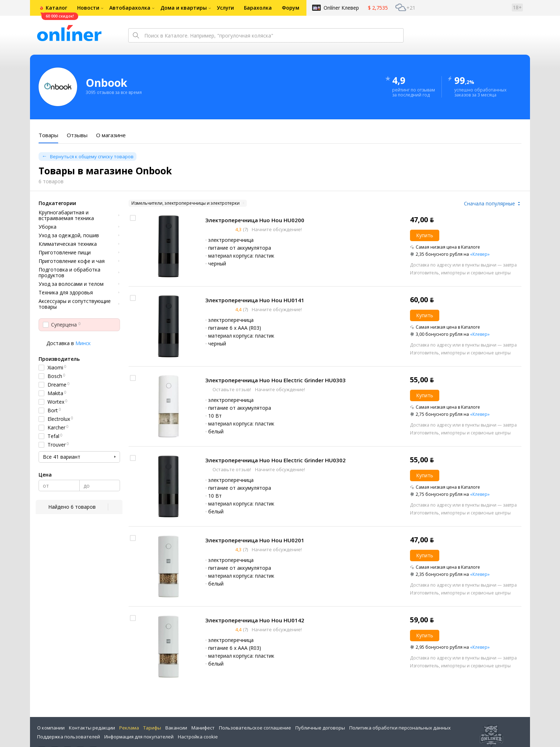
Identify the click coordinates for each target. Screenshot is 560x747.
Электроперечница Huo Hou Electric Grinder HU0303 (276, 380)
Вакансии (176, 728)
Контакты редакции (92, 728)
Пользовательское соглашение (255, 728)
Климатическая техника (68, 244)
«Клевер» (480, 254)
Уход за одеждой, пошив (69, 235)
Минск (83, 343)
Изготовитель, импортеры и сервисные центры (460, 273)
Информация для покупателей (139, 737)
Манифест (203, 728)
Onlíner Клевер (341, 8)
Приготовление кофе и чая (72, 261)
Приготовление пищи (65, 253)
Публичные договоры (320, 728)
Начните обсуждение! (276, 229)
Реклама (129, 728)
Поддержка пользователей (69, 737)
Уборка (47, 227)
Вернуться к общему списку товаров (92, 156)
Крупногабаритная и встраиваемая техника (66, 215)
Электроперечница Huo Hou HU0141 (255, 300)
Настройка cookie (198, 737)
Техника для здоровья (66, 293)
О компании (51, 728)
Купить (425, 235)
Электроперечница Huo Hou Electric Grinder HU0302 (276, 460)
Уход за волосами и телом (71, 284)
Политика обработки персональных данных (400, 728)
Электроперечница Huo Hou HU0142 (255, 620)
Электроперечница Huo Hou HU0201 (255, 540)
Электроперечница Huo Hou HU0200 (255, 220)
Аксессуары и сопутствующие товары (75, 304)
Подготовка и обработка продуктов (69, 273)
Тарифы (152, 728)
